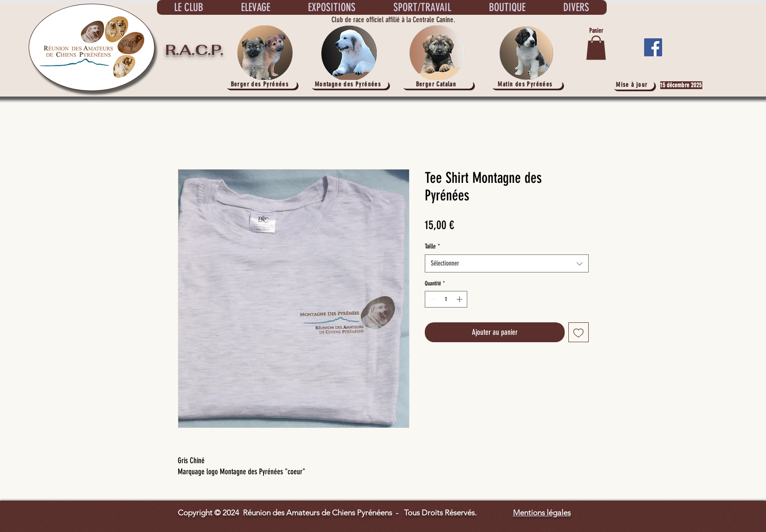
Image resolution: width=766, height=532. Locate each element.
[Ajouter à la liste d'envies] (579, 332)
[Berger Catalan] (437, 84)
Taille (432, 246)
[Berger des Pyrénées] (261, 84)
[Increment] (460, 299)
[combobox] (507, 263)
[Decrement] (432, 299)
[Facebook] (653, 47)
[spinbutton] (446, 299)
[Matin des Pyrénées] (526, 84)
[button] (596, 48)
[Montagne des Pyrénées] (349, 84)
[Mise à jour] (633, 85)
